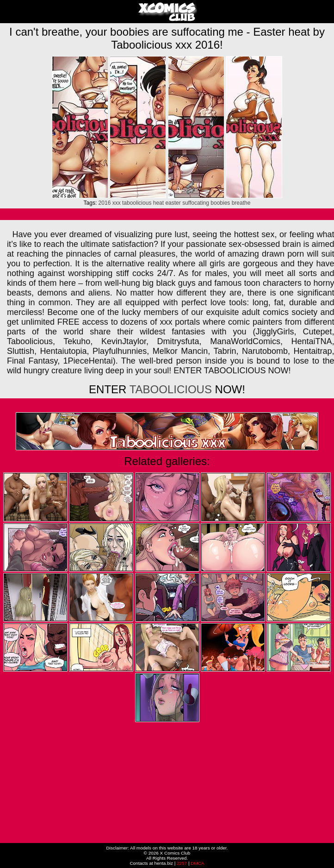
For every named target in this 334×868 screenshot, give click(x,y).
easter (173, 203)
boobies (220, 203)
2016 (105, 203)
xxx (117, 203)
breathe (241, 203)
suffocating (196, 203)
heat (158, 203)
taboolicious (137, 203)
